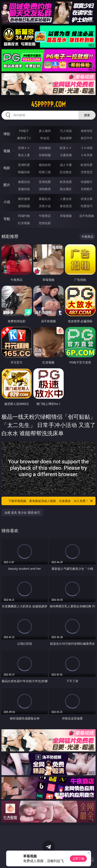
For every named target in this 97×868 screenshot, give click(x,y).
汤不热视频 (87, 216)
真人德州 (45, 131)
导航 (7, 219)
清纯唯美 (45, 189)
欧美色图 (66, 182)
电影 (7, 168)
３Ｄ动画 (87, 148)
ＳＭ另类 (87, 155)
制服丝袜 (24, 172)
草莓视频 (66, 216)
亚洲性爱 (24, 165)
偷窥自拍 (24, 182)
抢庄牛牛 (87, 138)
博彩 (7, 134)
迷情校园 (24, 206)
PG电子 (24, 131)
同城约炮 (24, 216)
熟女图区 (66, 189)
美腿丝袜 (24, 189)
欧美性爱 (87, 165)
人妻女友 (66, 199)
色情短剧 (45, 223)
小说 (7, 202)
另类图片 (87, 189)
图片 (7, 185)
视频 (7, 151)
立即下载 (78, 859)
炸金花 (45, 138)
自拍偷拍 (45, 148)
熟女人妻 (24, 155)
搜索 (87, 115)
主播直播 (66, 155)
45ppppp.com (48, 104)
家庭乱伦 (45, 199)
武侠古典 (87, 199)
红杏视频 (24, 223)
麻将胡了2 (24, 138)
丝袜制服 (45, 155)
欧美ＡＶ (66, 148)
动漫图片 (87, 182)
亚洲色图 (45, 182)
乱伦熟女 (66, 172)
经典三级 (45, 172)
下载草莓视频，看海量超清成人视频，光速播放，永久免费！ (51, 501)
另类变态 (87, 172)
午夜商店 (45, 216)
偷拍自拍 (45, 165)
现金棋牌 (66, 138)
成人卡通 (66, 165)
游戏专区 (87, 131)
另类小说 (45, 206)
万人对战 (66, 131)
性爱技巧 (87, 206)
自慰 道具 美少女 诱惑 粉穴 (22, 512)
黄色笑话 (66, 206)
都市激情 (24, 199)
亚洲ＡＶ (24, 148)
